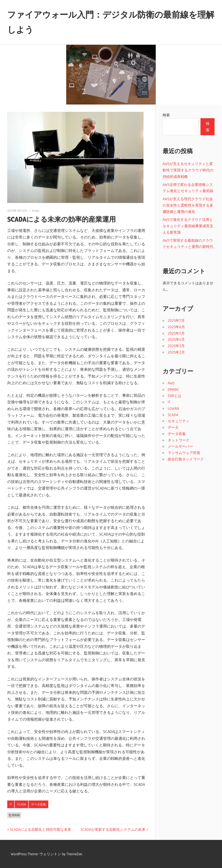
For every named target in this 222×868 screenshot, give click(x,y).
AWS (171, 383)
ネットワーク (179, 440)
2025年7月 (176, 320)
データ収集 (39, 804)
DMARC (173, 389)
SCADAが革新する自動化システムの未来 (113, 829)
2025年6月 (176, 327)
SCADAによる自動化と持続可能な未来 (40, 829)
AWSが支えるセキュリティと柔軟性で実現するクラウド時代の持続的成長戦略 (188, 170)
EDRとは (175, 396)
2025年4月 (176, 339)
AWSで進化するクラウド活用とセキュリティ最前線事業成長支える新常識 (188, 226)
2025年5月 (176, 333)
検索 (166, 115)
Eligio (36, 211)
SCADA (22, 804)
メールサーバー (180, 446)
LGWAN (173, 408)
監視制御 (14, 815)
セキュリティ (179, 421)
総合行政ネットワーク (186, 459)
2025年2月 (176, 352)
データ (173, 427)
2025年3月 (176, 346)
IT (11, 804)
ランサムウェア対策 (184, 453)
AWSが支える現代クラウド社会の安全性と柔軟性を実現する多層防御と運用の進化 (188, 205)
